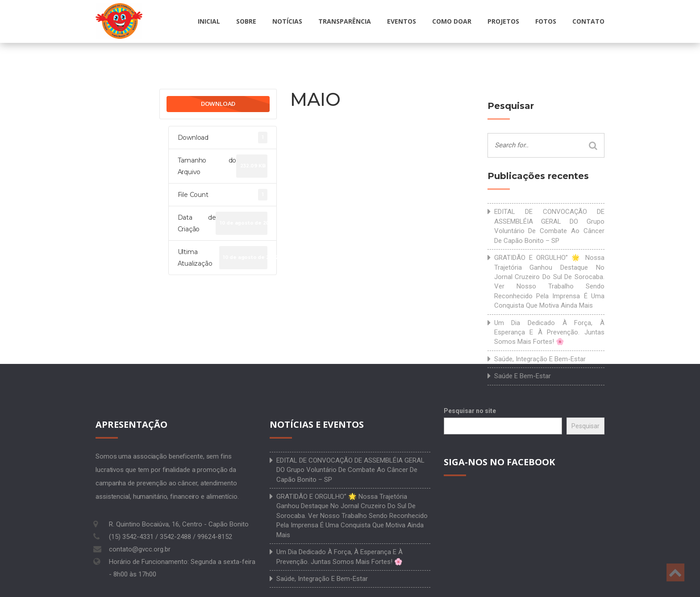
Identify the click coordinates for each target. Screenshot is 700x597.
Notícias (287, 21)
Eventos (402, 21)
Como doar (452, 21)
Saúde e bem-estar (523, 376)
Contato (588, 21)
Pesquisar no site (470, 411)
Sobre (246, 21)
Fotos (546, 21)
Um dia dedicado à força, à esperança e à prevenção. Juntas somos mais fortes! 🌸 (550, 332)
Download (218, 104)
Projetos (503, 21)
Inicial (209, 21)
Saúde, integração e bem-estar (540, 359)
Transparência (345, 21)
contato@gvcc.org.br (140, 549)
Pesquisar (585, 426)
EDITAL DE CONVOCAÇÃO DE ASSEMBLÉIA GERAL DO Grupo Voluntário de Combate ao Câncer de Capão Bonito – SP (550, 226)
